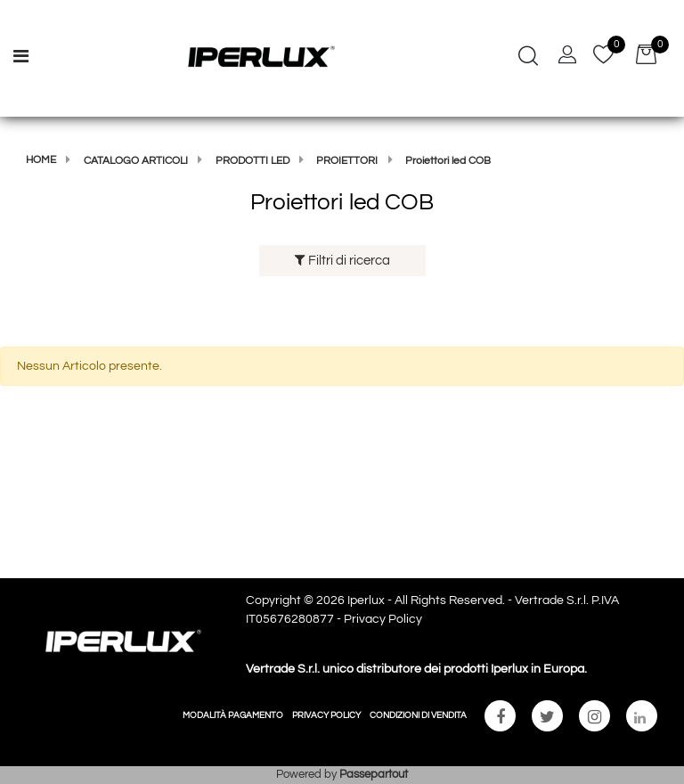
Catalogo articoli (136, 161)
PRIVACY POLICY (326, 715)
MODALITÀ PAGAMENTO (233, 715)
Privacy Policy (383, 619)
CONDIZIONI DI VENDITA (418, 715)
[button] (528, 58)
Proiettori (347, 161)
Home (41, 160)
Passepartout (374, 774)
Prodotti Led (252, 161)
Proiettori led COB (448, 161)
